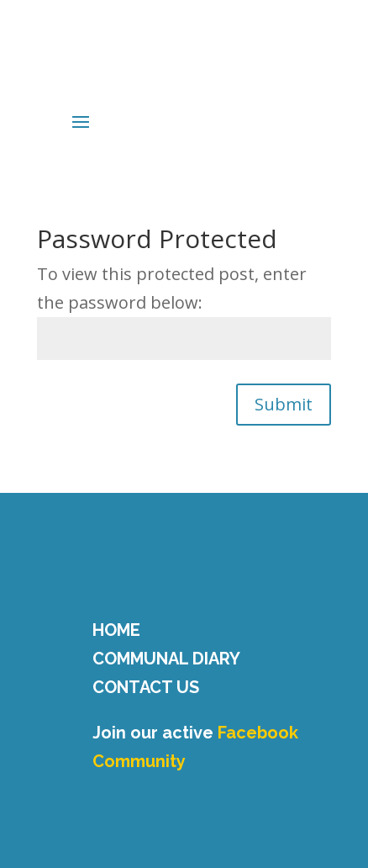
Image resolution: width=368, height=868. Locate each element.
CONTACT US (146, 687)
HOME (116, 630)
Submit (284, 404)
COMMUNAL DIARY (166, 659)
